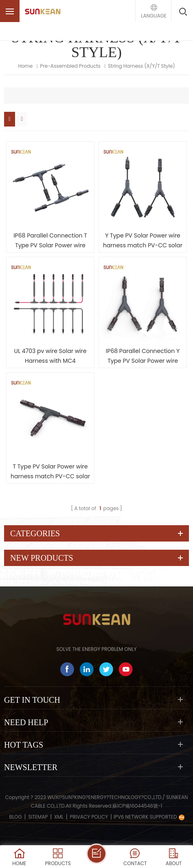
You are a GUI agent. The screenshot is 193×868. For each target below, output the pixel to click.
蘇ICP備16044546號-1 (137, 806)
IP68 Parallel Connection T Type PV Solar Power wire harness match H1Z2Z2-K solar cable (50, 241)
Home (25, 66)
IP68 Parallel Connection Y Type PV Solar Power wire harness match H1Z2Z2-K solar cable (143, 356)
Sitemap (38, 817)
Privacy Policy (89, 817)
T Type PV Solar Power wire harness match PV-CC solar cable (50, 472)
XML (59, 817)
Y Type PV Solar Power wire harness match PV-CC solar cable (143, 241)
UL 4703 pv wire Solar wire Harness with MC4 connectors (50, 356)
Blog (16, 817)
